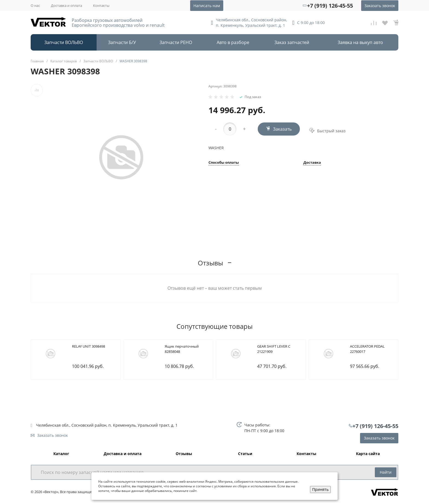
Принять (320, 489)
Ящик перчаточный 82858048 (182, 349)
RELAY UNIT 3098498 (89, 346)
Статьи (245, 454)
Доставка (312, 163)
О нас (35, 5)
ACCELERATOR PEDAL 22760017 (367, 349)
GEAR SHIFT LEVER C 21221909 (274, 349)
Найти (386, 472)
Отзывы (184, 454)
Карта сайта (368, 454)
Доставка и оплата (66, 5)
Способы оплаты (224, 163)
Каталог (61, 454)
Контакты (101, 5)
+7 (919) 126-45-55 (330, 6)
